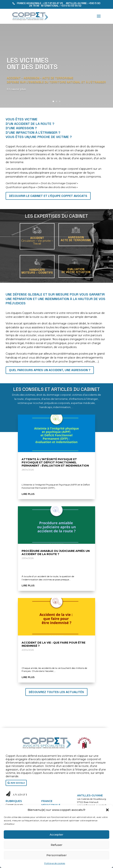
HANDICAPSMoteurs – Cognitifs (37, 271)
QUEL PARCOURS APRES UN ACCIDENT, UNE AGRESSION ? (50, 370)
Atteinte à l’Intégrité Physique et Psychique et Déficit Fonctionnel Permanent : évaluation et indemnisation (55, 462)
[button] (107, 810)
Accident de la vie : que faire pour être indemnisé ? (53, 644)
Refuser (57, 845)
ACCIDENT (37, 241)
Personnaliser (57, 855)
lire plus (28, 494)
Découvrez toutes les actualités (56, 692)
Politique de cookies (55, 863)
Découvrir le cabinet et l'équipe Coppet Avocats (48, 196)
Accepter (56, 835)
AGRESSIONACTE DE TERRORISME (76, 239)
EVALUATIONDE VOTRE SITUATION (76, 271)
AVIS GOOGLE (18, 783)
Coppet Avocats (14, 805)
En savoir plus (17, 93)
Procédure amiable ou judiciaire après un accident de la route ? (56, 553)
